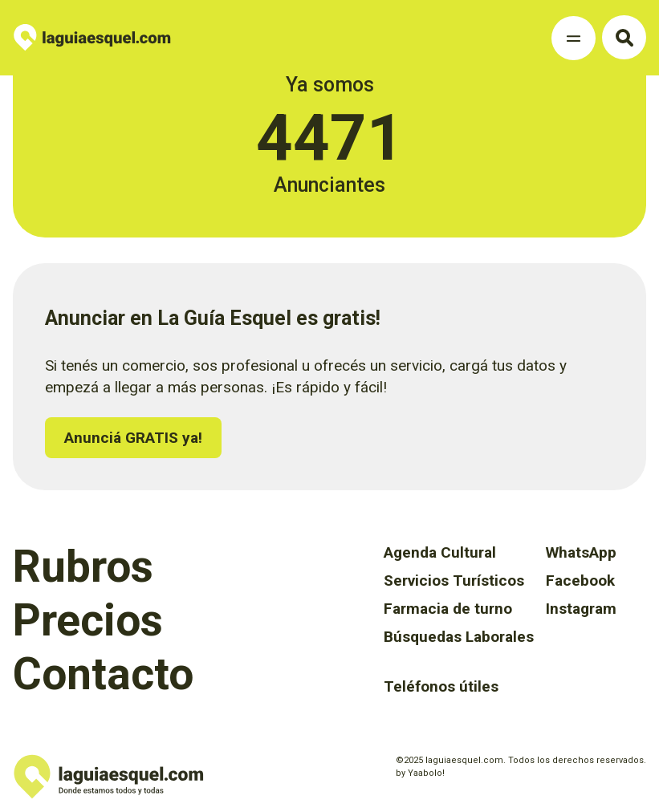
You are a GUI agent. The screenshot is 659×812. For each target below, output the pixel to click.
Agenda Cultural (440, 552)
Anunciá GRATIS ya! (133, 438)
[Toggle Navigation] (574, 38)
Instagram (581, 609)
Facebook (580, 581)
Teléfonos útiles (441, 686)
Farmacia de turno (448, 609)
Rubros (83, 566)
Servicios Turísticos (454, 581)
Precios (88, 620)
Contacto (103, 674)
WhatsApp (581, 552)
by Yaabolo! (420, 773)
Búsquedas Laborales (459, 637)
